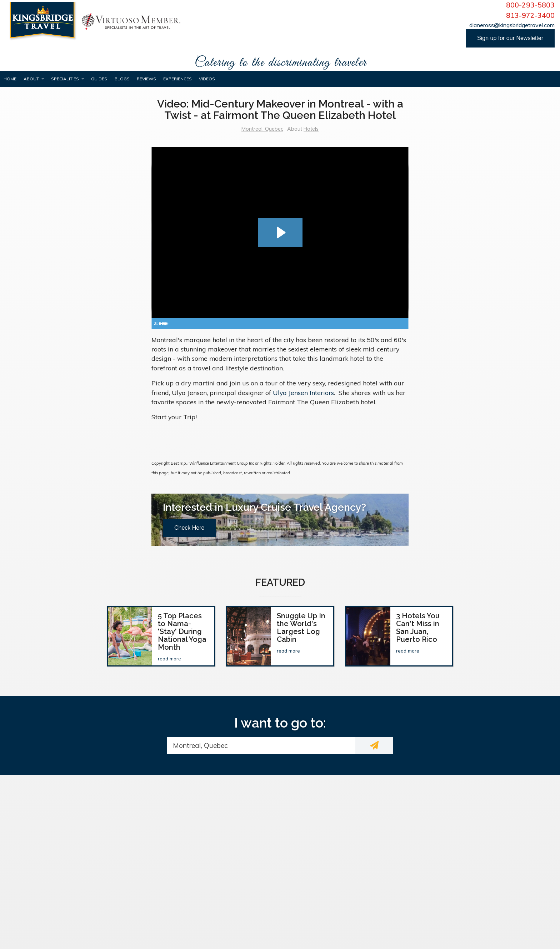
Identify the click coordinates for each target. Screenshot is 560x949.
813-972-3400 (530, 15)
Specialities (65, 79)
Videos (207, 79)
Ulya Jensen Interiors (303, 393)
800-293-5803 (530, 5)
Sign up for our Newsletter (510, 38)
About (31, 79)
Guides (99, 79)
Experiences (177, 79)
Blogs (122, 79)
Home (10, 79)
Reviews (146, 79)
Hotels (311, 129)
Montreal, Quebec (262, 129)
